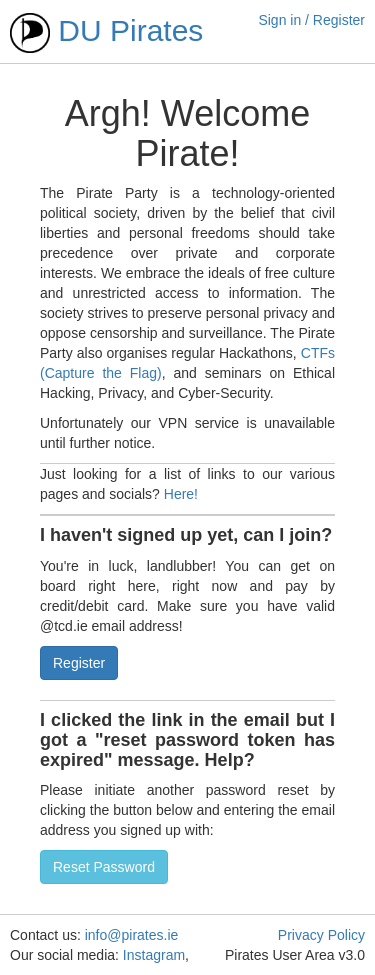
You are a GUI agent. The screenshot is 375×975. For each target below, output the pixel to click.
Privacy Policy (321, 935)
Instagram (154, 955)
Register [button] (79, 663)
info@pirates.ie (132, 935)
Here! (181, 494)
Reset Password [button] (104, 867)
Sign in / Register (311, 20)
